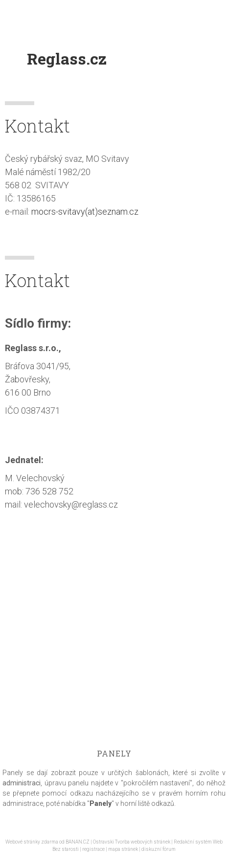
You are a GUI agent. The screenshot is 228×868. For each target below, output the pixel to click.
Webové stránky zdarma (32, 842)
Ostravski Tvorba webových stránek (132, 842)
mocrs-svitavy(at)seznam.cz (85, 211)
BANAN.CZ (78, 842)
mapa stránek (123, 849)
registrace (93, 849)
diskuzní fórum (159, 849)
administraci (22, 783)
